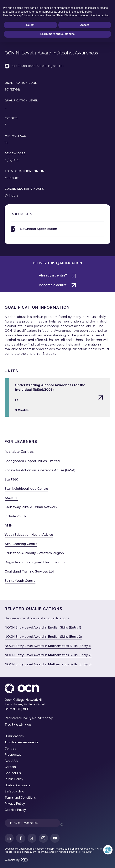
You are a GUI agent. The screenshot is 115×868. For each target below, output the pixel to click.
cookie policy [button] (84, 12)
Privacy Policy (15, 804)
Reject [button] (30, 25)
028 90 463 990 (19, 725)
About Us (11, 761)
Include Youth (15, 516)
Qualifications (14, 736)
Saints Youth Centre (20, 581)
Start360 (11, 479)
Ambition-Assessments (21, 742)
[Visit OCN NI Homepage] (57, 688)
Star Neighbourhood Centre (26, 489)
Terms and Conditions (20, 798)
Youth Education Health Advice (29, 535)
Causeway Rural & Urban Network (31, 507)
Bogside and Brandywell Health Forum (35, 562)
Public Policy (14, 779)
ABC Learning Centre (21, 544)
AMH (9, 525)
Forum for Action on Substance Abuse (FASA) (40, 470)
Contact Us (13, 773)
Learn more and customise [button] (57, 34)
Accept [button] (85, 25)
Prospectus (13, 755)
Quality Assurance (18, 785)
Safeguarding (14, 791)
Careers (10, 767)
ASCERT (11, 498)
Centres (10, 748)
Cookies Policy (15, 810)
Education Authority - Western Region (34, 553)
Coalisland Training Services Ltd (29, 571)
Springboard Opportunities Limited (32, 461)
